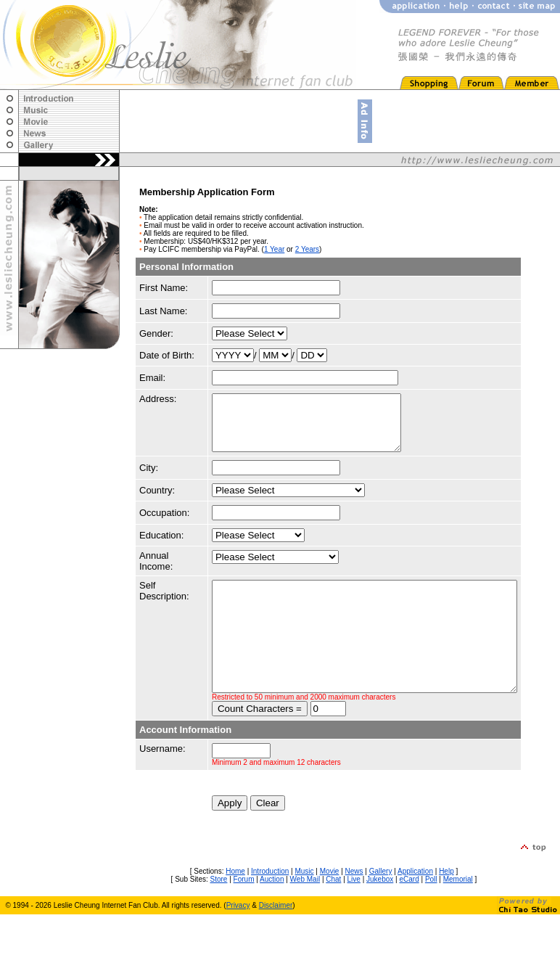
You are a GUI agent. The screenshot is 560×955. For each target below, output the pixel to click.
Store (219, 920)
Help (446, 912)
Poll (431, 920)
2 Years (307, 249)
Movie (330, 912)
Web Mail (305, 920)
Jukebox (380, 920)
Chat (333, 920)
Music (304, 912)
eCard (409, 920)
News (354, 912)
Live (354, 920)
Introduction (270, 912)
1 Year (274, 249)
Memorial (458, 920)
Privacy (238, 946)
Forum (244, 920)
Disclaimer (276, 946)
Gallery (381, 912)
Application (415, 912)
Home (235, 912)
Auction (272, 920)
